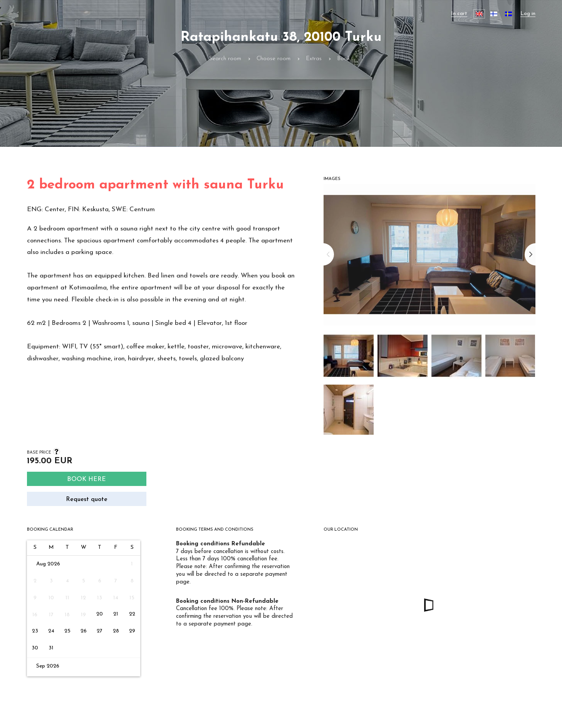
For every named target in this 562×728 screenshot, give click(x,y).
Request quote (87, 499)
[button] (349, 358)
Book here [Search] (86, 479)
